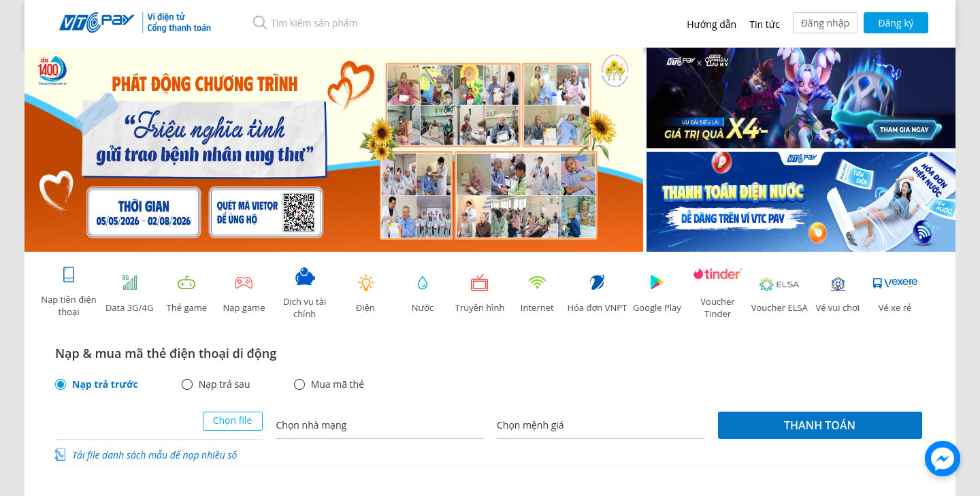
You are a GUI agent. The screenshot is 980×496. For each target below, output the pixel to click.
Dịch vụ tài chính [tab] (305, 294)
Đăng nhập (825, 23)
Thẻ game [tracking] (186, 294)
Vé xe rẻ (895, 294)
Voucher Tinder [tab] (718, 294)
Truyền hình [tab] (480, 294)
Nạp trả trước (105, 384)
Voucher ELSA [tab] (780, 294)
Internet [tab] (537, 294)
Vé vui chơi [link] (838, 294)
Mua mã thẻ (338, 384)
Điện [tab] (365, 294)
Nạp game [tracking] (244, 294)
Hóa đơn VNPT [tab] (597, 294)
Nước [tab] (423, 294)
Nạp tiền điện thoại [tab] (68, 292)
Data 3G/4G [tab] (129, 294)
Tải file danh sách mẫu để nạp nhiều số (154, 455)
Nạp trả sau (225, 384)
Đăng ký (896, 23)
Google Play (657, 294)
